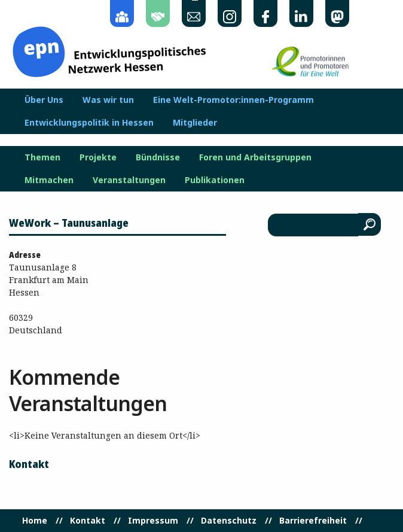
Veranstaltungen (129, 180)
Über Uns (44, 100)
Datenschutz (229, 521)
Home (35, 521)
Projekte (98, 157)
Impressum (153, 521)
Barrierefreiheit (313, 521)
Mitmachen (49, 180)
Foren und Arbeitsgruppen (255, 157)
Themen (42, 157)
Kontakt (88, 521)
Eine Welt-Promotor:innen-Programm (233, 100)
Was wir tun (108, 100)
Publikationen (215, 180)
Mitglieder (195, 123)
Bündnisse (158, 157)
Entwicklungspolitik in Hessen (89, 123)
